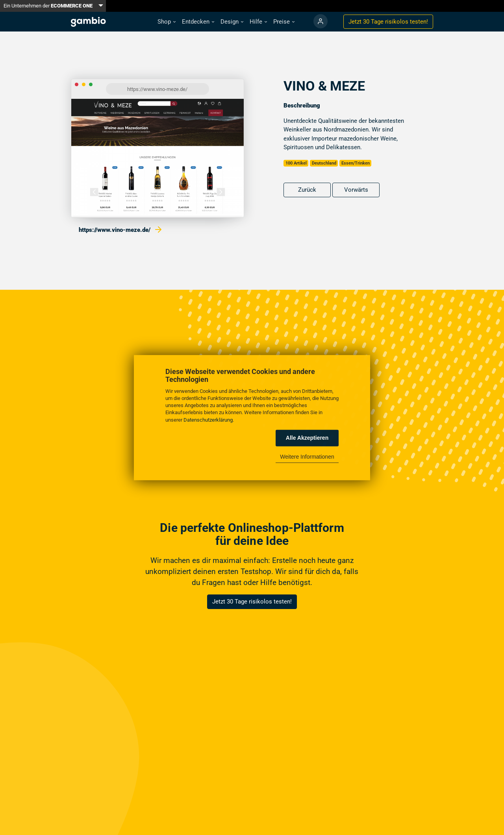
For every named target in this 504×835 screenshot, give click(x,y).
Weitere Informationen (307, 457)
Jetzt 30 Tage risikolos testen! (252, 602)
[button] (167, 22)
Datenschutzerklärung (208, 419)
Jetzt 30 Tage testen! (388, 22)
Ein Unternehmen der (48, 6)
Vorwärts (356, 190)
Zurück (307, 190)
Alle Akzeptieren (307, 438)
